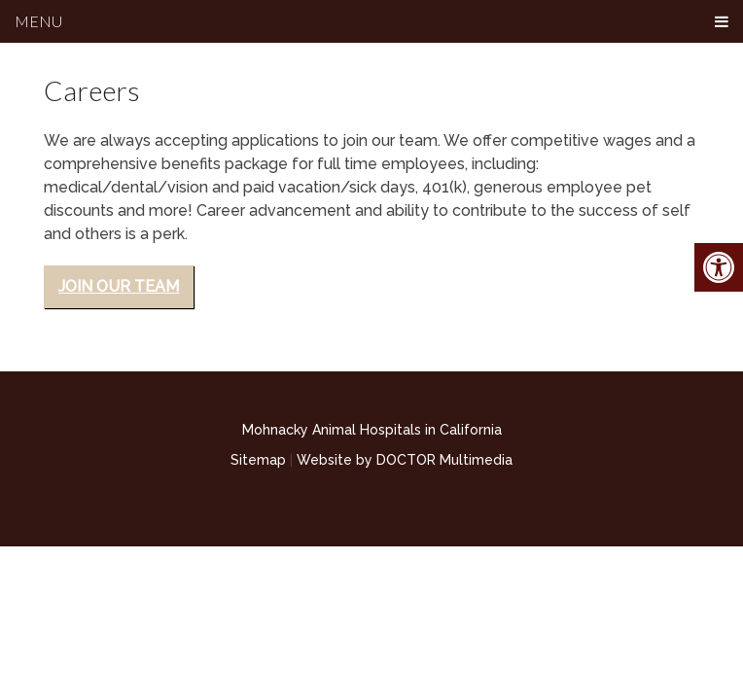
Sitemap (258, 460)
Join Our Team (119, 286)
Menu (38, 21)
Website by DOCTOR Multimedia (405, 460)
